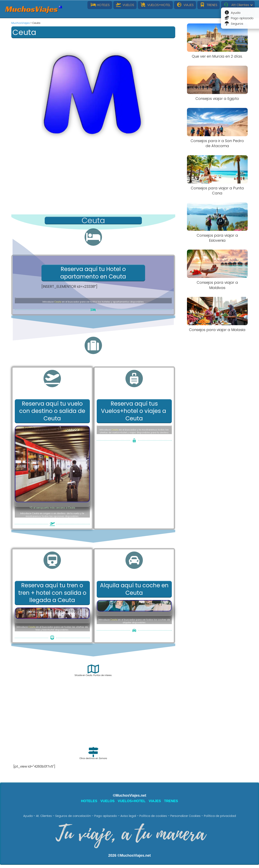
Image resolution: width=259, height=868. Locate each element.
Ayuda (28, 816)
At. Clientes (44, 816)
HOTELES (100, 5)
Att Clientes (236, 5)
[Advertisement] (93, 182)
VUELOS (125, 5)
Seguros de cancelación (73, 816)
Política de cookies (153, 816)
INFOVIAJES (242, 13)
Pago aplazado (106, 816)
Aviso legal (128, 816)
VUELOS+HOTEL (155, 5)
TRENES (209, 5)
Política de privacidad (220, 816)
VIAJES (185, 5)
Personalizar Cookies (185, 816)
